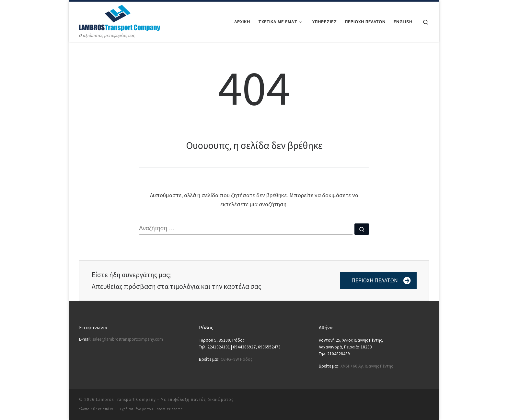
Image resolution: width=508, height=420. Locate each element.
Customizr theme (167, 409)
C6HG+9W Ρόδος (237, 359)
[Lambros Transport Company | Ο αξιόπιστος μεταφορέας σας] (120, 17)
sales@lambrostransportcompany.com (128, 339)
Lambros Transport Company (126, 399)
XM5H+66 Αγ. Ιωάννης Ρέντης (367, 366)
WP (113, 409)
